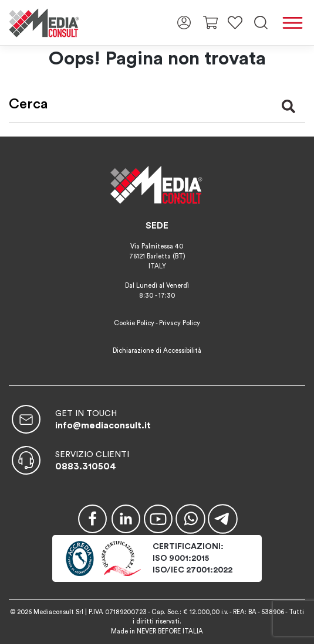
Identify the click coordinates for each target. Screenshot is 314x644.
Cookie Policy (134, 323)
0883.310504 (86, 466)
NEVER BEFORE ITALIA (170, 631)
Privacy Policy (180, 323)
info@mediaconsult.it (103, 425)
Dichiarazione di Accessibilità (157, 351)
